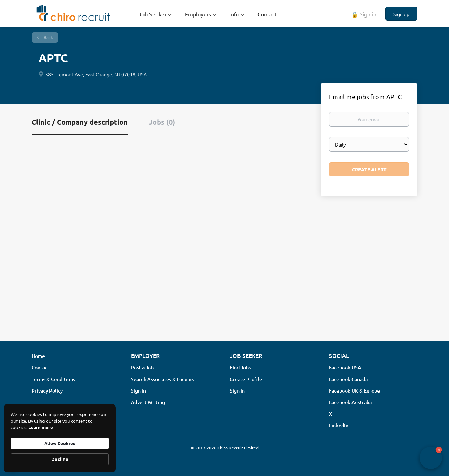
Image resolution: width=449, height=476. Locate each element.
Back (48, 37)
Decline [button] (60, 459)
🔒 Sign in (364, 14)
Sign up (401, 14)
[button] (431, 458)
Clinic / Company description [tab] (80, 122)
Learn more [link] (41, 427)
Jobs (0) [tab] (162, 122)
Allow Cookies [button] (60, 443)
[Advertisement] (224, 280)
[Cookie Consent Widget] (60, 438)
